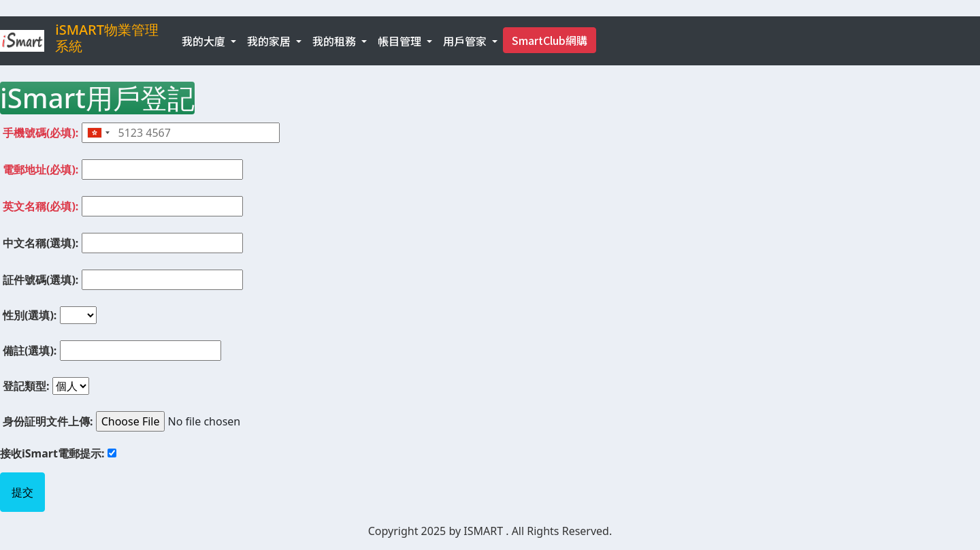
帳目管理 (401, 41)
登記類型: (26, 386)
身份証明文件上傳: (48, 421)
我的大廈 (205, 41)
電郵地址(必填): (40, 169)
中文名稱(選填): (40, 243)
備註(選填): (30, 351)
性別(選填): (30, 315)
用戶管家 (466, 41)
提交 (22, 492)
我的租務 (336, 41)
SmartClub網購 (550, 40)
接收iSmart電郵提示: (52, 453)
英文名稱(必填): (40, 206)
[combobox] (98, 133)
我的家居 (270, 41)
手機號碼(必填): (40, 133)
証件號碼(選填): (40, 280)
